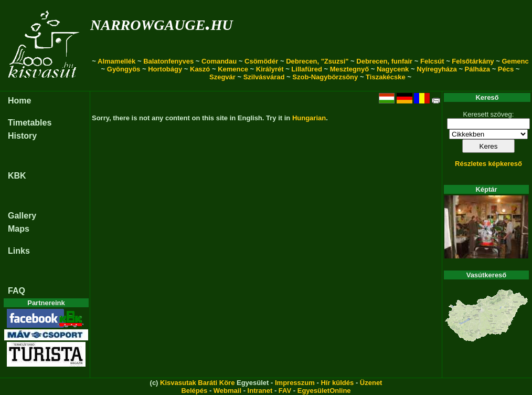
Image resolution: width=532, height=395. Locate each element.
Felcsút (432, 61)
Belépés (194, 391)
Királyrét (270, 69)
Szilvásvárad (264, 77)
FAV (285, 391)
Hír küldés (337, 383)
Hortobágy (165, 69)
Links (19, 251)
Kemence (233, 69)
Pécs (506, 69)
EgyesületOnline (324, 391)
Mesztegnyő (349, 69)
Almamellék (116, 61)
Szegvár (222, 77)
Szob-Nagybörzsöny (325, 77)
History (22, 136)
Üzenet (371, 383)
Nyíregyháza (437, 69)
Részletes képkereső (488, 164)
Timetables (30, 123)
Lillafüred (307, 69)
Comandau (219, 61)
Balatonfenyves (168, 61)
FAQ (17, 291)
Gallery (22, 216)
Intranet (260, 391)
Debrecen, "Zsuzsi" (317, 61)
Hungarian (309, 118)
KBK (17, 176)
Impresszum (295, 383)
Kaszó (200, 69)
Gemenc (515, 61)
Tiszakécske (386, 77)
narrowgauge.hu (161, 23)
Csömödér (261, 61)
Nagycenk (393, 69)
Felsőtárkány (473, 61)
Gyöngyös (124, 69)
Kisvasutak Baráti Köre (197, 383)
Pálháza (477, 69)
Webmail (227, 391)
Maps (19, 229)
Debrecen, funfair (384, 61)
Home (19, 101)
